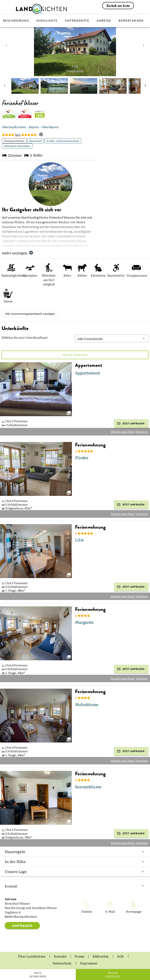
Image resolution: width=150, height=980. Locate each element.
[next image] (144, 46)
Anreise (104, 21)
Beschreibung (16, 21)
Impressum (89, 963)
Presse (80, 956)
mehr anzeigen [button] (18, 253)
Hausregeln (75, 851)
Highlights (47, 21)
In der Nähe (75, 861)
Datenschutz (62, 963)
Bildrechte (101, 956)
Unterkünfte (77, 21)
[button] (112, 338)
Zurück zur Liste (118, 6)
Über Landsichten (32, 956)
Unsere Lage (75, 871)
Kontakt (75, 886)
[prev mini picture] (5, 86)
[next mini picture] (145, 86)
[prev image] (6, 46)
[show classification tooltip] (43, 135)
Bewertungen (131, 21)
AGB (121, 956)
